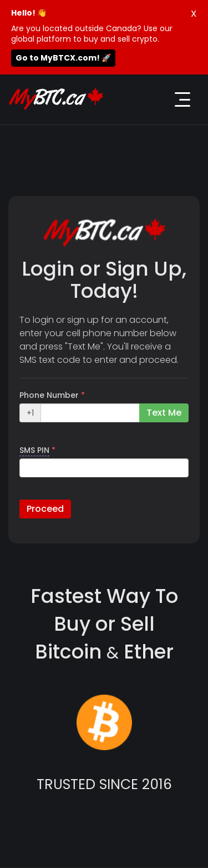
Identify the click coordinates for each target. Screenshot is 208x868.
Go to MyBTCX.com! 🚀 (63, 58)
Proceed (45, 509)
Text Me (164, 413)
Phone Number (52, 395)
